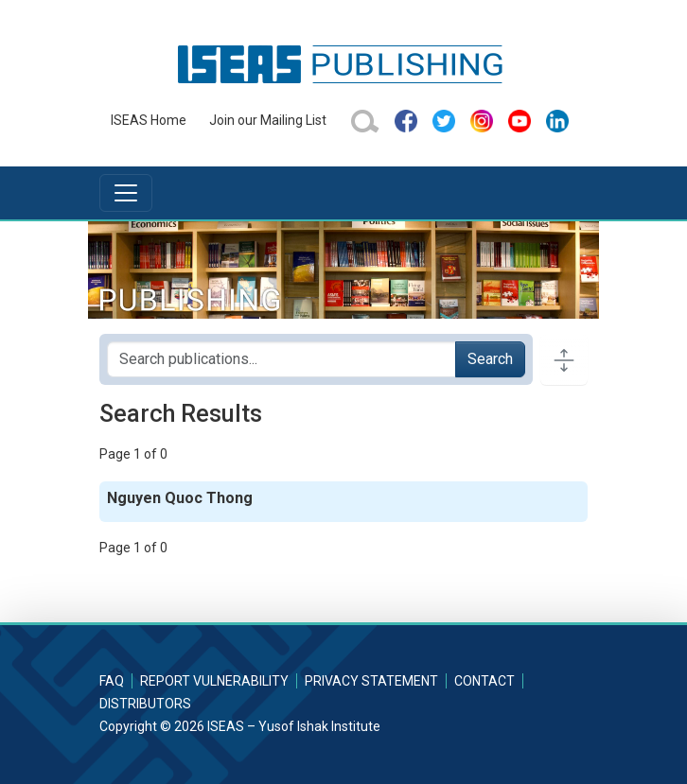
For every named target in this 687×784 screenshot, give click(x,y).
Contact (484, 681)
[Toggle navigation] (126, 193)
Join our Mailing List (268, 120)
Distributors (145, 704)
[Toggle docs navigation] (564, 359)
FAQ (112, 681)
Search (490, 359)
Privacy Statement (371, 681)
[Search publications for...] (282, 359)
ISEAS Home (149, 120)
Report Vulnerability (214, 681)
